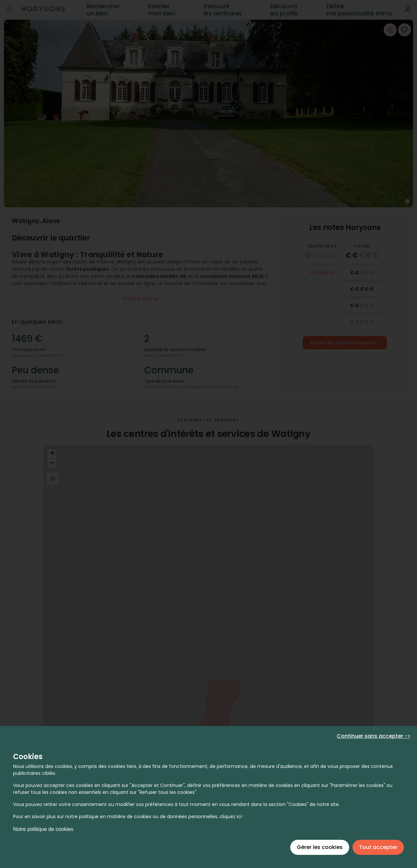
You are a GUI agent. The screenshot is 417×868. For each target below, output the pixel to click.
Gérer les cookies (320, 847)
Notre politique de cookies (43, 829)
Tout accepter (378, 847)
